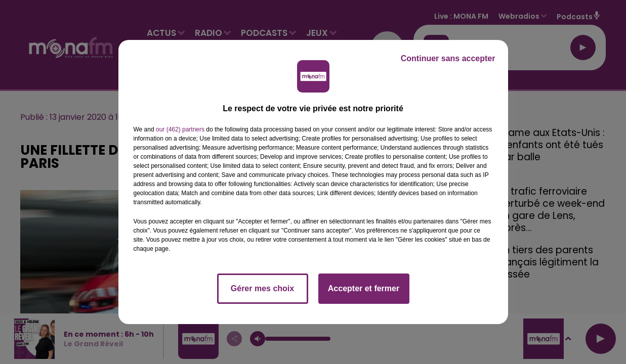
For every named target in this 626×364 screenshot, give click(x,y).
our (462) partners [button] (180, 129)
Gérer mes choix (262, 288)
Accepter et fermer (364, 288)
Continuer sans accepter (448, 58)
